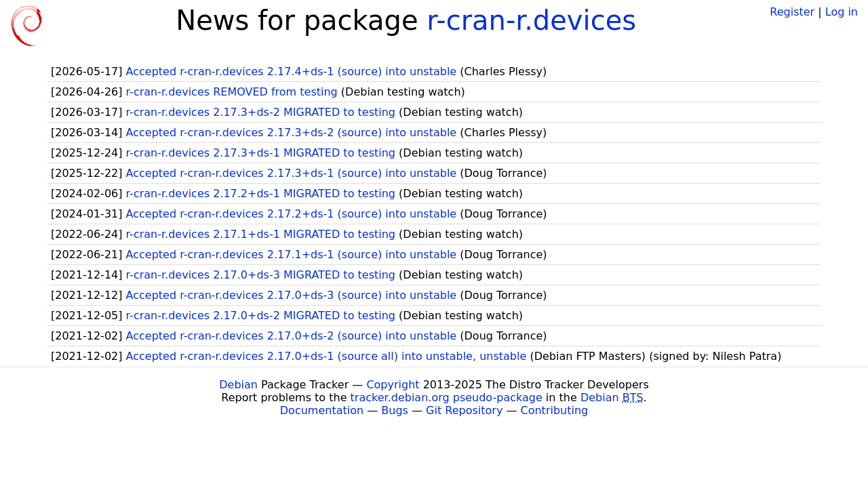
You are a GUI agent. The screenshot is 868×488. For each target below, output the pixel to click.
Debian (238, 385)
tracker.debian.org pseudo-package (447, 398)
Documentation (322, 410)
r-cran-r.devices (531, 20)
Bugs (395, 410)
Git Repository (464, 410)
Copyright (393, 385)
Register (792, 12)
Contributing (555, 410)
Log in (842, 12)
